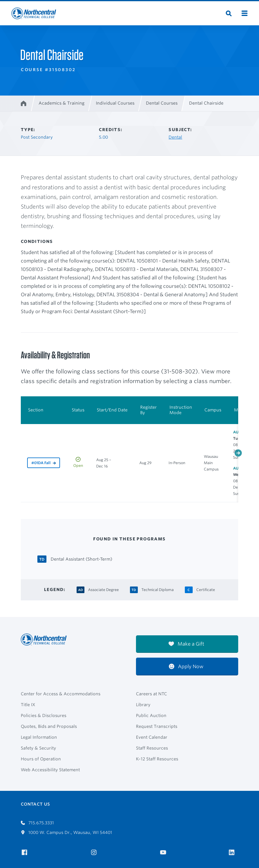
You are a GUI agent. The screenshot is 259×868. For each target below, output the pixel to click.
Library (143, 705)
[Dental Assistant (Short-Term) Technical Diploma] (81, 559)
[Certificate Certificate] (206, 589)
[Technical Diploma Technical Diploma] (158, 589)
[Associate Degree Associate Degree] (103, 589)
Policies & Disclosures (44, 715)
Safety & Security (38, 748)
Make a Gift (186, 644)
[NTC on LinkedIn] (234, 853)
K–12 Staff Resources (157, 759)
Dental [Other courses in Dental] (175, 137)
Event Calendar (152, 737)
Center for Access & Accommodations (61, 694)
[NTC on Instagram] (95, 852)
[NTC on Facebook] (25, 852)
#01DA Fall (41, 463)
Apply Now (186, 667)
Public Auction (151, 715)
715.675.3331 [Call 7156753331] (37, 823)
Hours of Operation (41, 759)
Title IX (28, 705)
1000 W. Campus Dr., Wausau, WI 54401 (66, 832)
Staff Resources (152, 748)
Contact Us (35, 804)
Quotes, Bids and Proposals (49, 726)
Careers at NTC (152, 694)
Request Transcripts (157, 726)
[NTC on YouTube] (164, 852)
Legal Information (39, 737)
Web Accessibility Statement (50, 770)
